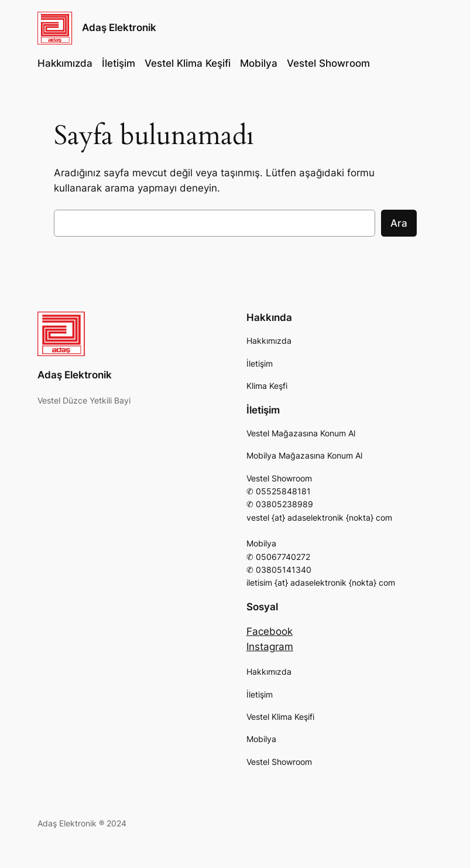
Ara (399, 223)
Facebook (270, 631)
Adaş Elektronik (119, 28)
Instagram (270, 647)
